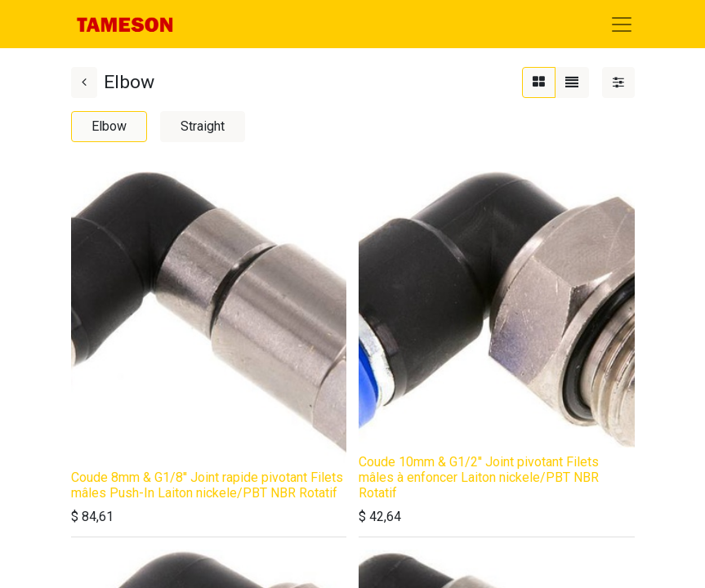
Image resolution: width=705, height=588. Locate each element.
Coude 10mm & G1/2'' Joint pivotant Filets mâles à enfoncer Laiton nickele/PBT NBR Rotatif (479, 477)
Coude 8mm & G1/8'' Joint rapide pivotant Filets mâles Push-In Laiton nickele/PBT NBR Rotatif (207, 485)
